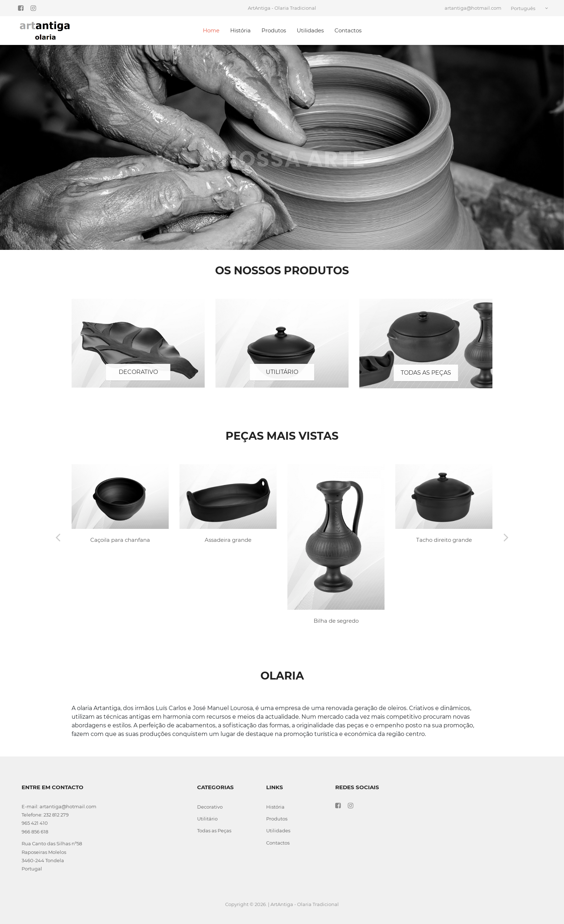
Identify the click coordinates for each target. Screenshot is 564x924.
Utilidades (310, 30)
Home (211, 30)
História (240, 30)
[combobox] (531, 8)
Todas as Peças (426, 373)
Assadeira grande (228, 540)
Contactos (348, 30)
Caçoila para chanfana (120, 540)
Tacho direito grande (444, 540)
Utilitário (282, 372)
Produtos (274, 30)
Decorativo (138, 372)
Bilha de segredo (336, 621)
